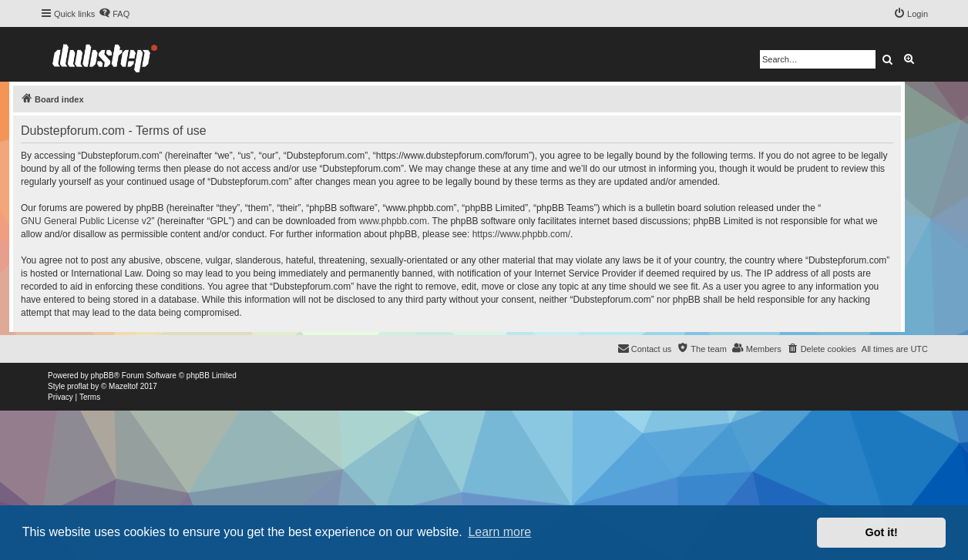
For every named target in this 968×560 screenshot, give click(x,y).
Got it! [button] (882, 532)
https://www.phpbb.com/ (521, 234)
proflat (78, 386)
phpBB (103, 376)
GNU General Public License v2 (86, 221)
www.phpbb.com (393, 221)
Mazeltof (123, 386)
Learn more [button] (499, 532)
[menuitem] (114, 14)
